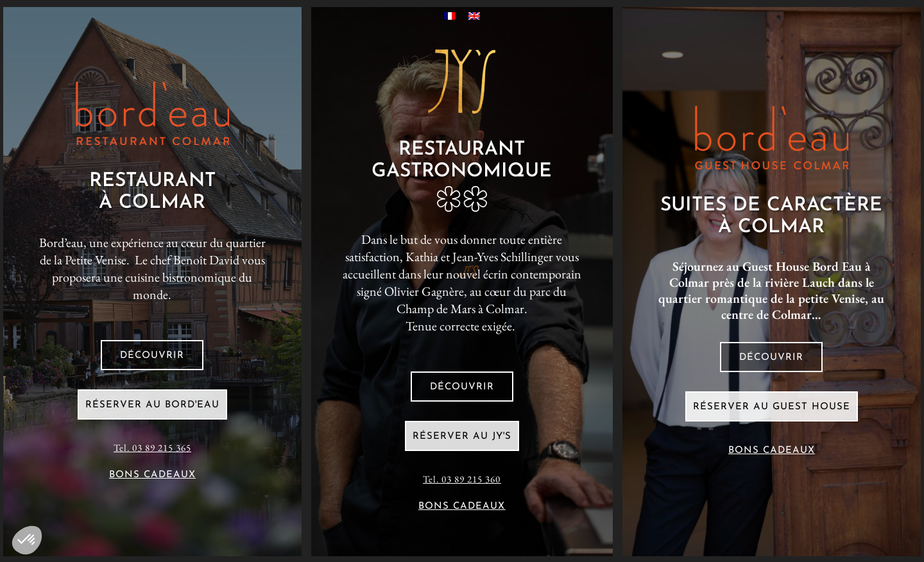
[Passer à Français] (450, 15)
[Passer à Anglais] (474, 15)
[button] (27, 540)
